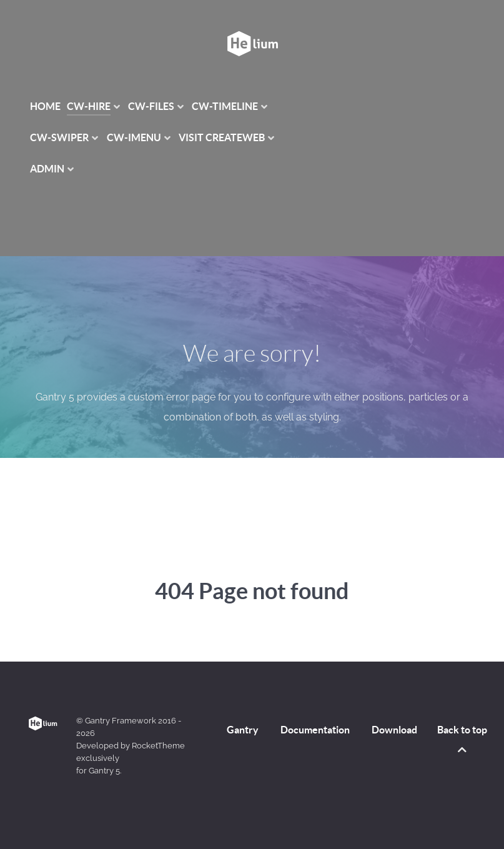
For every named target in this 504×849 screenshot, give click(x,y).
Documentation (315, 730)
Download (394, 730)
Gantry (243, 730)
